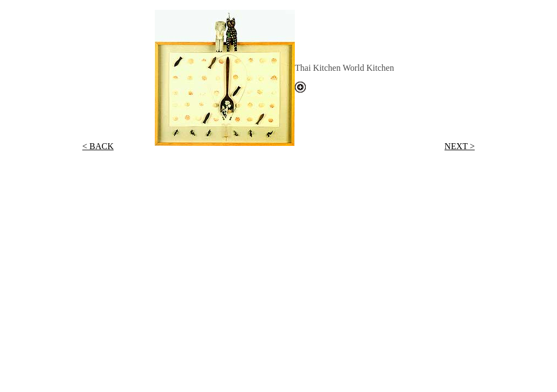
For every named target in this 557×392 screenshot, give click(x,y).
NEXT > (460, 146)
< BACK (98, 146)
